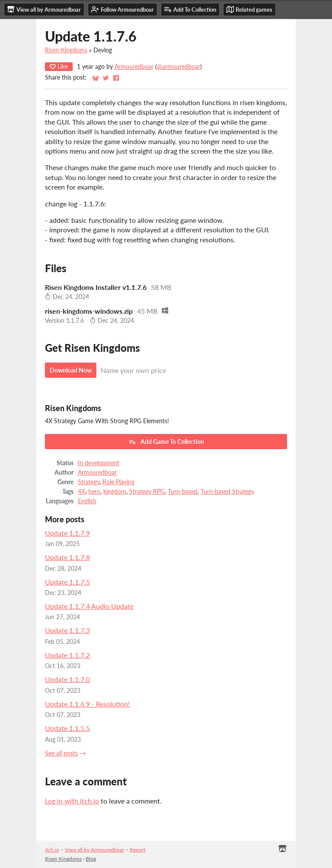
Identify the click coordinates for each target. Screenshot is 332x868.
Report (137, 850)
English (87, 501)
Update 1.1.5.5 (67, 728)
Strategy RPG (147, 492)
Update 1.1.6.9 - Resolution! (87, 704)
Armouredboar (134, 67)
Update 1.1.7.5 (67, 582)
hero (94, 492)
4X (81, 492)
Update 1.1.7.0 (67, 679)
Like (59, 66)
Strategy (89, 482)
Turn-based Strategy (227, 492)
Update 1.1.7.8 (67, 557)
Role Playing (118, 482)
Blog (91, 859)
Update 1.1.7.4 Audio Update (89, 606)
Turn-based (183, 492)
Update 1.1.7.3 (67, 630)
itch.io (52, 850)
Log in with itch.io (72, 801)
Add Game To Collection (166, 442)
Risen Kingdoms (66, 50)
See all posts (61, 753)
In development (99, 463)
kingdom (115, 492)
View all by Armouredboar (94, 850)
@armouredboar (179, 67)
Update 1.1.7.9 (67, 533)
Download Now (71, 370)
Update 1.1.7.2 (67, 655)
